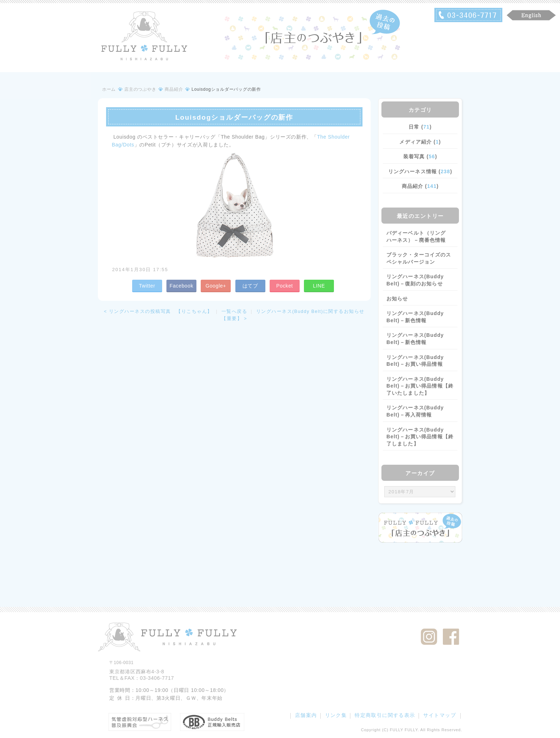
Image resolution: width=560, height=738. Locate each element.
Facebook (182, 286)
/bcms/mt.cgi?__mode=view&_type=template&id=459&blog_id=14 (420, 492)
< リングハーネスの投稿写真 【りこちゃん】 (158, 311)
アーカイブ (420, 473)
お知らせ (397, 299)
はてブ (250, 286)
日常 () (420, 127)
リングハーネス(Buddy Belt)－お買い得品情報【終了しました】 (420, 437)
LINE (319, 286)
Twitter (147, 286)
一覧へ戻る (234, 311)
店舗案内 (306, 715)
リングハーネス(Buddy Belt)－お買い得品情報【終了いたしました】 (420, 386)
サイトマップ (440, 715)
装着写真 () (420, 156)
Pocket (284, 286)
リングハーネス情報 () (420, 171)
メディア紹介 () (420, 142)
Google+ (216, 286)
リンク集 (336, 715)
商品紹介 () (420, 186)
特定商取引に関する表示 (385, 715)
